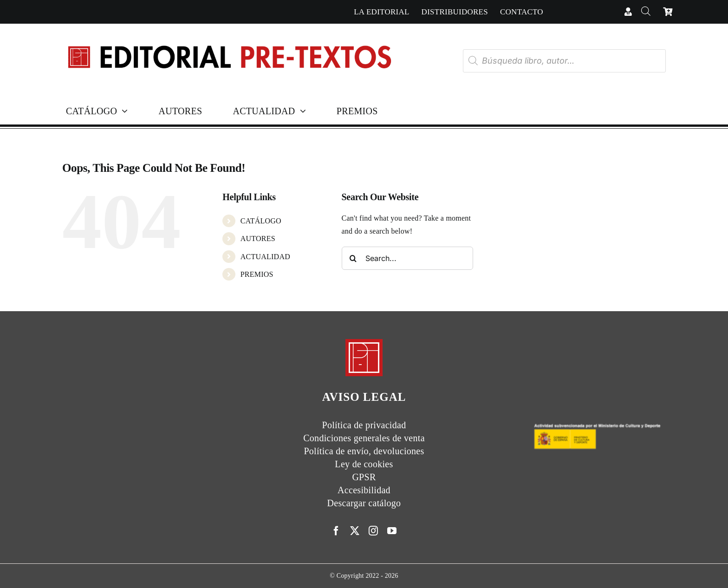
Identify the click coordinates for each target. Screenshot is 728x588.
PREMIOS (257, 274)
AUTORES (258, 238)
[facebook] (336, 531)
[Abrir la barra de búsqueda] (646, 12)
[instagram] (373, 531)
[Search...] (407, 258)
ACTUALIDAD (265, 257)
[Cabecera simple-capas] (229, 36)
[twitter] (355, 531)
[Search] (353, 258)
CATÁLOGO (261, 221)
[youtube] (392, 531)
